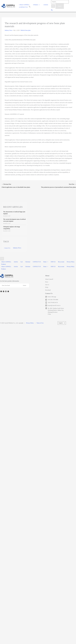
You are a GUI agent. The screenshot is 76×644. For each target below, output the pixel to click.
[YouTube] (6, 293)
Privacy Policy (71, 263)
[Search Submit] (53, 6)
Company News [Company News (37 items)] (7, 249)
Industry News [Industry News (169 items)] (17, 249)
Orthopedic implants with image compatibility (12, 229)
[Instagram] (8, 293)
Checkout (28, 263)
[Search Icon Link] (30, 8)
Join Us (47, 286)
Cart (22, 263)
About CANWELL (6, 263)
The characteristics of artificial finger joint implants (14, 214)
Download (48, 291)
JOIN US (53, 263)
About (47, 277)
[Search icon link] (52, 11)
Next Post (57, 187)
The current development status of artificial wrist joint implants (14, 221)
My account (61, 263)
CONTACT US (37, 263)
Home (46, 263)
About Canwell (49, 280)
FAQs (47, 289)
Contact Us (49, 295)
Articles (16, 263)
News (47, 283)
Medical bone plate (26, 32)
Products (4, 265)
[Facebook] (1, 293)
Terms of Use (40, 324)
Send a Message (52, 298)
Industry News (8, 32)
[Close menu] (2, 260)
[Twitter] (4, 293)
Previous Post (20, 187)
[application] (39, 5)
